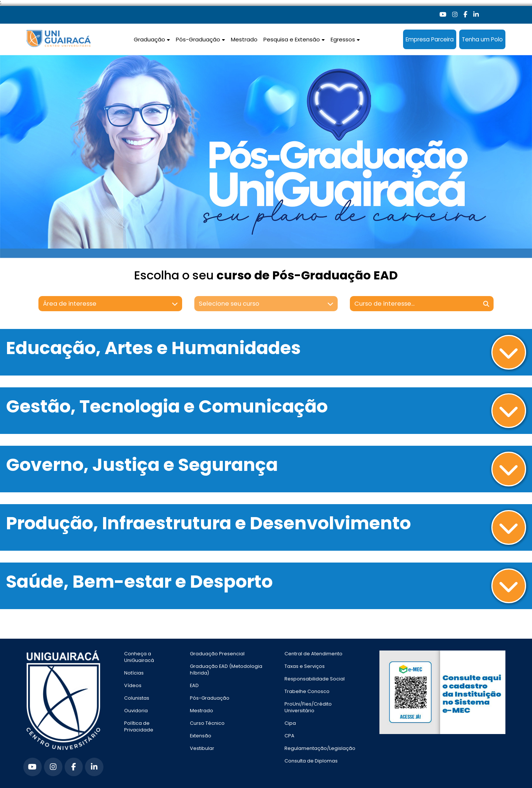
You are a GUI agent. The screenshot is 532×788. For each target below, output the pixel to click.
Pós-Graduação (210, 698)
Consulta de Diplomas (311, 761)
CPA (289, 736)
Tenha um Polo (482, 39)
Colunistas (137, 698)
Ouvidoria (136, 711)
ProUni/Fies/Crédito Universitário (308, 707)
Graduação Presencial (217, 654)
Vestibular (202, 748)
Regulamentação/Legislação (320, 748)
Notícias (134, 673)
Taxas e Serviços (305, 666)
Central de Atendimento (313, 654)
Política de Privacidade (139, 726)
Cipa (290, 723)
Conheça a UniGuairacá (139, 657)
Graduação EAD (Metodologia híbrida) (226, 670)
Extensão (201, 736)
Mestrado (244, 39)
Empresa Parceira (430, 39)
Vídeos (133, 685)
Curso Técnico (207, 723)
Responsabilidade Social (315, 679)
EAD (194, 685)
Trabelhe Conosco (307, 691)
